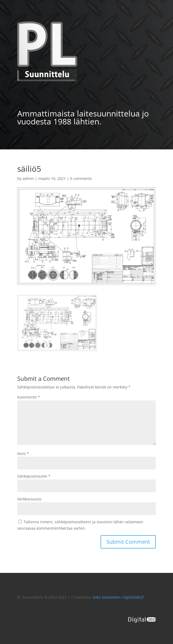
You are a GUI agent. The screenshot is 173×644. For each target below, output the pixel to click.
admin (28, 178)
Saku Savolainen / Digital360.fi (118, 597)
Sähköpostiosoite (34, 476)
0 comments (81, 178)
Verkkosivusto (29, 499)
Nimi (23, 454)
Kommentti (29, 397)
